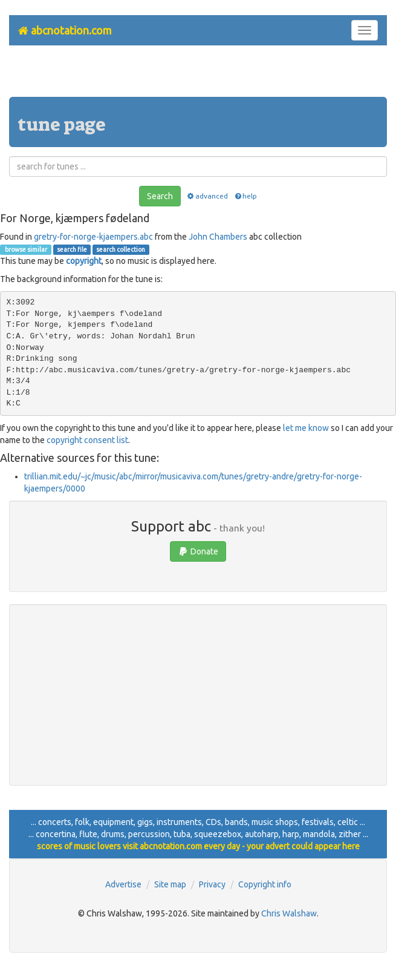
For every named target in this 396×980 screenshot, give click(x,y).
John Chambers (218, 237)
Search (160, 196)
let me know (306, 428)
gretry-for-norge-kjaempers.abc (93, 237)
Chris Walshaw (289, 913)
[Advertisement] (198, 76)
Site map (170, 884)
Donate (198, 551)
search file (72, 249)
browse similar (25, 249)
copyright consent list (87, 440)
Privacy (212, 884)
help (245, 196)
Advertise (123, 884)
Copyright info (265, 884)
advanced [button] (207, 196)
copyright (84, 261)
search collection (121, 249)
